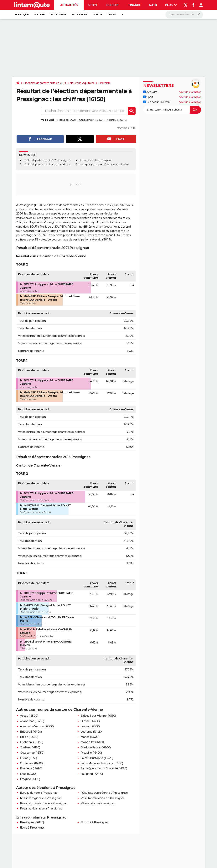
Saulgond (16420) (92, 774)
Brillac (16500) (29, 737)
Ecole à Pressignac (32, 828)
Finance (135, 5)
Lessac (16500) (90, 726)
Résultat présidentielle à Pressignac (44, 803)
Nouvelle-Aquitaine (82, 83)
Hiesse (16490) (90, 721)
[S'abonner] (172, 110)
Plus (171, 5)
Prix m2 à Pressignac (95, 822)
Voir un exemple (190, 92)
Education (80, 15)
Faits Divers (58, 15)
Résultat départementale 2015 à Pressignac (47, 165)
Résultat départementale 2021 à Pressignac (47, 160)
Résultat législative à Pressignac (41, 809)
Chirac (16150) (29, 758)
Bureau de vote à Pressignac (39, 793)
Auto (153, 5)
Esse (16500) (28, 774)
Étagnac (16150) (30, 779)
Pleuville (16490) (91, 753)
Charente (105, 83)
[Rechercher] (184, 15)
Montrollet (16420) (93, 742)
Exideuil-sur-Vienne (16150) (98, 716)
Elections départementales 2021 (45, 83)
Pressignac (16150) (32, 822)
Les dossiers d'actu (157, 102)
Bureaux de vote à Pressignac (95, 160)
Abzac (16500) (29, 716)
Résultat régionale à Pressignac (41, 798)
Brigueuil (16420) (31, 732)
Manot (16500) (90, 737)
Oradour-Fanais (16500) (96, 747)
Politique (22, 15)
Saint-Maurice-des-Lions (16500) (102, 763)
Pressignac (85, 165)
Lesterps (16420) (92, 732)
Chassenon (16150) (91, 120)
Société (39, 15)
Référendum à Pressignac (98, 803)
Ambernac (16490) (32, 721)
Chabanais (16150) (32, 742)
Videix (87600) (66, 120)
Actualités (69, 5)
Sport (93, 5)
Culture (113, 5)
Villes (112, 15)
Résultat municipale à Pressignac (103, 798)
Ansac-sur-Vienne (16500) (37, 726)
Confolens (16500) (32, 763)
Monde (97, 15)
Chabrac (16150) (30, 747)
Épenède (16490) (31, 768)
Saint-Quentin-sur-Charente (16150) (104, 768)
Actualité (150, 92)
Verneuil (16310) (117, 120)
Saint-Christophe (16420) (97, 758)
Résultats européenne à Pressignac (104, 793)
